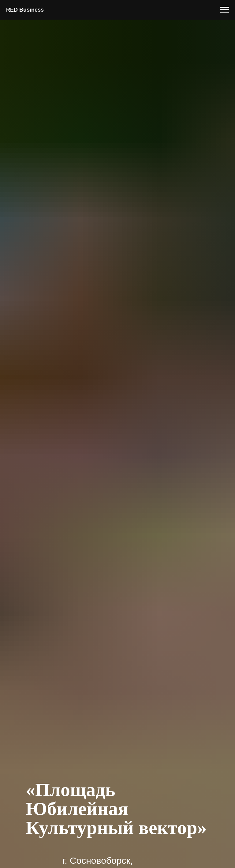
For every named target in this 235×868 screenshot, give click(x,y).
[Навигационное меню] (225, 10)
